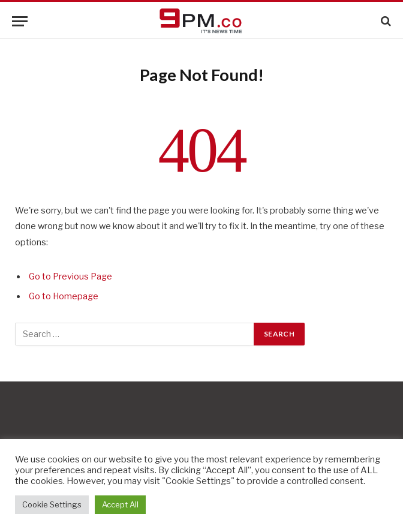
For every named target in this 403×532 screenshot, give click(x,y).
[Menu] (20, 21)
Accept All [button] (120, 504)
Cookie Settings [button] (52, 504)
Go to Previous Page (70, 276)
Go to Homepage (64, 296)
